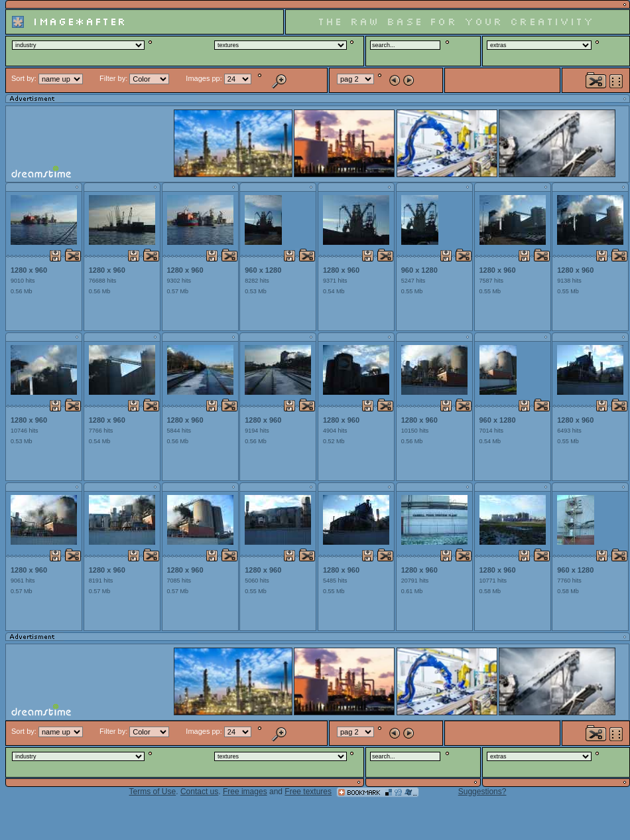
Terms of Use (153, 792)
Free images (245, 792)
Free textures (308, 792)
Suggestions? (482, 792)
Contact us (199, 792)
